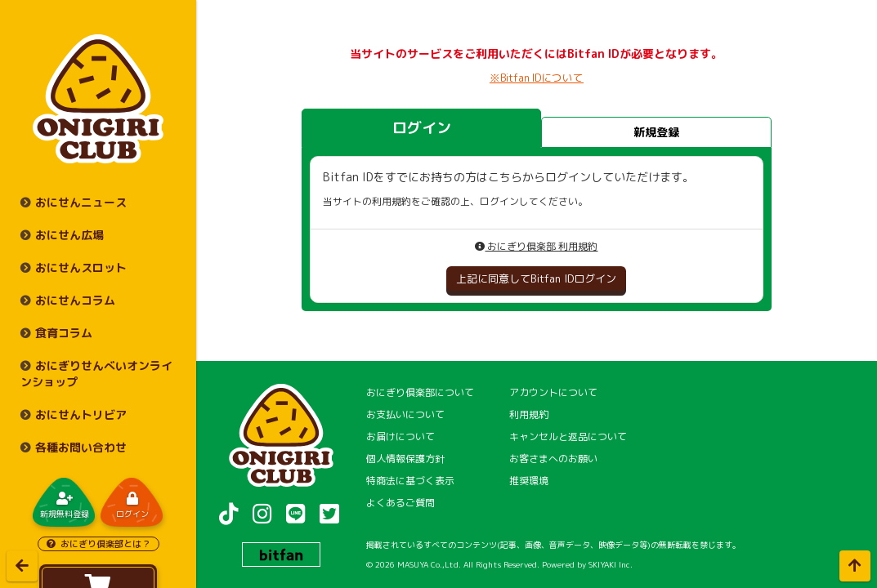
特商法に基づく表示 (410, 481)
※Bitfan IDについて (537, 78)
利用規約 (529, 414)
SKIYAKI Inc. (611, 564)
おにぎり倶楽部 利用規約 (536, 246)
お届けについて (400, 437)
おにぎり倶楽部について (420, 392)
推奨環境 (529, 481)
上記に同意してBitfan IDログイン (536, 278)
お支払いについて (405, 414)
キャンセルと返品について (568, 437)
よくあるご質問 (400, 503)
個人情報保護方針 (405, 459)
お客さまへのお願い (553, 459)
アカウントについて (553, 392)
